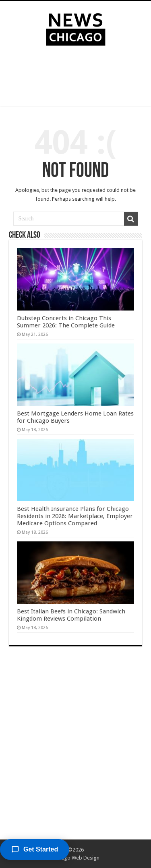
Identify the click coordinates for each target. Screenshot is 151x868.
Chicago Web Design (75, 858)
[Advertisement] (76, 78)
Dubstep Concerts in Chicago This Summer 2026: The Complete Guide (66, 322)
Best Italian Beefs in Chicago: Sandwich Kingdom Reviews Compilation (71, 615)
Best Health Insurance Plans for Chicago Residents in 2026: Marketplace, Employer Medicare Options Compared (75, 516)
